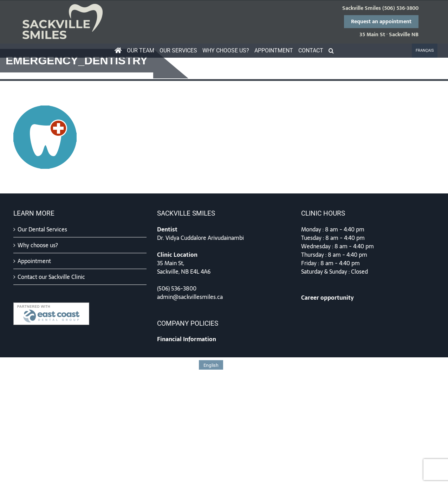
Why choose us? (38, 245)
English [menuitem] (211, 365)
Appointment (34, 261)
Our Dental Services (42, 229)
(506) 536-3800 (400, 8)
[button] (331, 51)
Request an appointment (381, 22)
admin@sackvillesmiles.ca (190, 297)
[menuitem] (425, 51)
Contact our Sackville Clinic (51, 277)
